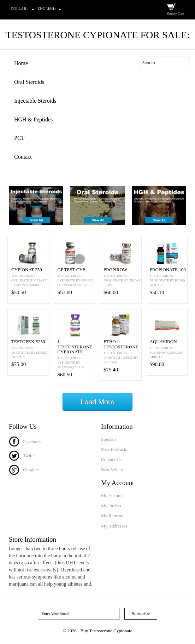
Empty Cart (176, 13)
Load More (97, 402)
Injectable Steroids (35, 101)
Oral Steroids (29, 82)
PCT (19, 138)
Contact (23, 157)
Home (21, 63)
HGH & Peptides (33, 119)
